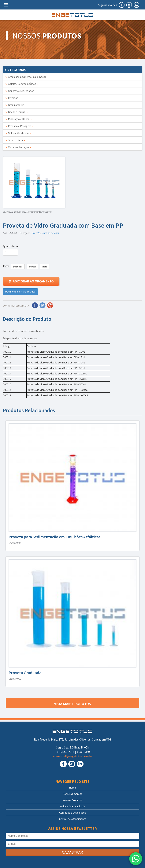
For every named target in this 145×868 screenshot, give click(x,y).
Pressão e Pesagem (19, 126)
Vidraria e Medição (18, 147)
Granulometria (16, 105)
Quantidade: (11, 246)
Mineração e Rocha (19, 119)
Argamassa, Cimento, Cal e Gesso (27, 77)
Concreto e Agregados (21, 91)
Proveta (36, 233)
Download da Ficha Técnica (20, 292)
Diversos (13, 98)
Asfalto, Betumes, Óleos (22, 84)
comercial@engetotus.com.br (73, 756)
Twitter (43, 305)
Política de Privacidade (73, 806)
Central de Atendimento (73, 819)
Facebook (35, 305)
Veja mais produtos (72, 704)
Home (73, 788)
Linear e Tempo (17, 112)
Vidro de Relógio (50, 233)
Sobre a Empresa (73, 794)
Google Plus (50, 305)
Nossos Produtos (72, 800)
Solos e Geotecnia (18, 133)
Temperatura (15, 140)
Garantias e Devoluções (73, 813)
